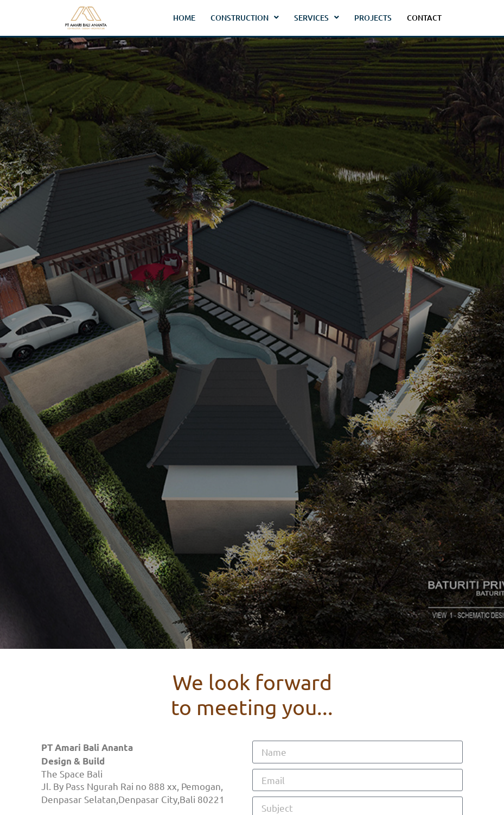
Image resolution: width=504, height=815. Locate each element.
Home (184, 18)
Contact (424, 18)
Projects (373, 18)
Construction (245, 18)
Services (317, 18)
